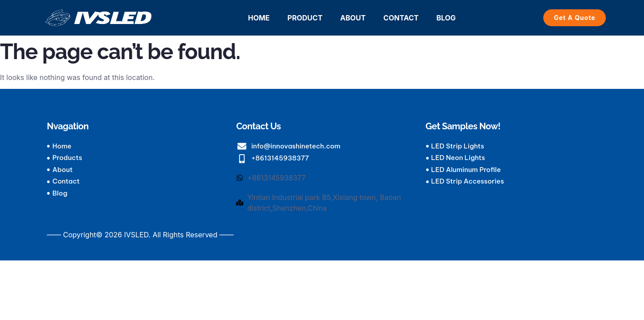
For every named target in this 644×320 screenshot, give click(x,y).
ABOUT (353, 18)
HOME (259, 18)
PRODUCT (305, 18)
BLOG (446, 18)
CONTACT (401, 18)
